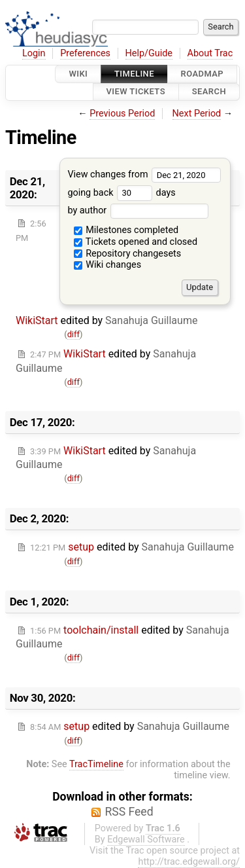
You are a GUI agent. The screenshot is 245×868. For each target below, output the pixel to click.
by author (138, 210)
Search (209, 92)
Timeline (134, 74)
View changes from (144, 174)
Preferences (85, 53)
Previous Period (122, 114)
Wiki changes (108, 265)
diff (73, 334)
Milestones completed (126, 230)
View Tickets (136, 92)
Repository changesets (128, 254)
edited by (132, 547)
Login (34, 53)
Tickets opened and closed (136, 242)
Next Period (197, 114)
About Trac (210, 53)
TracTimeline (96, 764)
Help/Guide (149, 53)
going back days (121, 193)
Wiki (78, 74)
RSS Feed (129, 812)
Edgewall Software (146, 840)
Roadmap (203, 74)
